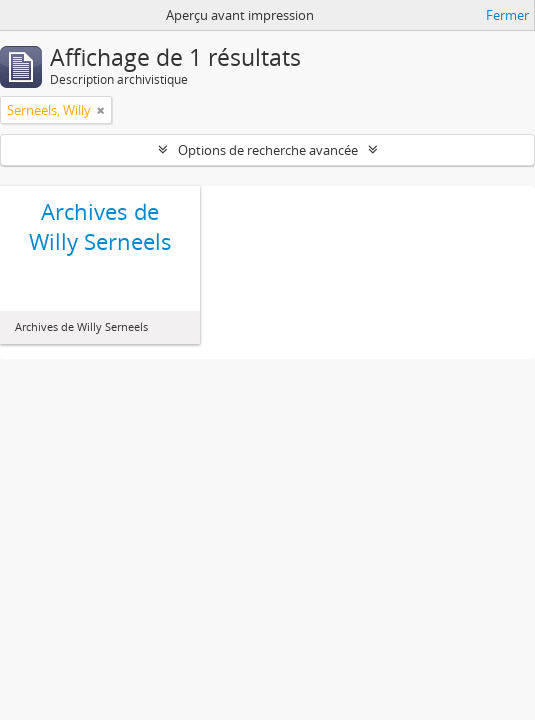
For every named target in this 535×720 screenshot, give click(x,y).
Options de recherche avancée (268, 150)
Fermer (507, 15)
